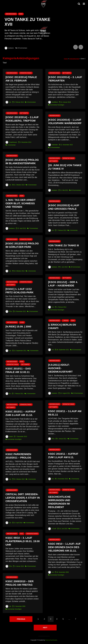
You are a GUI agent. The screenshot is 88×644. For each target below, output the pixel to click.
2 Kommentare (33, 311)
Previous (21, 619)
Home (66, 59)
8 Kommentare (76, 350)
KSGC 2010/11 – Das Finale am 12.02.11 (18, 370)
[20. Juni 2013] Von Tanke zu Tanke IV (65, 167)
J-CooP (52, 529)
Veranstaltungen (26, 73)
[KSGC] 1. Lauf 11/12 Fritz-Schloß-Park (19, 291)
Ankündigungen (11, 14)
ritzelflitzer (53, 102)
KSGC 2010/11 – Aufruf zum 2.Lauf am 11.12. (21, 413)
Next (45, 628)
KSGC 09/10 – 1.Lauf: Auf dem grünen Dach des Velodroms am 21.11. (64, 547)
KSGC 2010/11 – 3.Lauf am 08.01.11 (65, 413)
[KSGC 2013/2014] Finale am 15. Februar (21, 79)
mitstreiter (53, 145)
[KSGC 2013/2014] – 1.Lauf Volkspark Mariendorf (65, 121)
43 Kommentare (76, 190)
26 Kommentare (22, 48)
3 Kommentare (31, 102)
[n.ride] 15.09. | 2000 (18, 327)
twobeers (9, 48)
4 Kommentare (31, 566)
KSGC (22, 534)
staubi (9, 437)
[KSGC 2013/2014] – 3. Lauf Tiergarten (65, 79)
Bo (8, 394)
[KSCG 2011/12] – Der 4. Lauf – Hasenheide (63, 284)
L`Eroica (65, 321)
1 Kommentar (11, 145)
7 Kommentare (34, 228)
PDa (9, 311)
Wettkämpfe (67, 73)
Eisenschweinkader (51, 640)
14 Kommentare (55, 148)
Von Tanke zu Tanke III (63, 245)
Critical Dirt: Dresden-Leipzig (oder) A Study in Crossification (23, 498)
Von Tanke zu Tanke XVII (27, 22)
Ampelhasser (11, 142)
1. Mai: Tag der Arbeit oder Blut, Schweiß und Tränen (21, 203)
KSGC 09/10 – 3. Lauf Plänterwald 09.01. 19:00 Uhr (23, 541)
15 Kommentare (78, 393)
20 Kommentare (75, 267)
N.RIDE (22, 322)
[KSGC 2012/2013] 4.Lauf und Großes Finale (64, 207)
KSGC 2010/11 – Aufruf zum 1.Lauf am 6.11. (63, 456)
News (21, 14)
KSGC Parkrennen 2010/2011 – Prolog (18, 456)
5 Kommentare (32, 185)
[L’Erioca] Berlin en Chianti (62, 326)
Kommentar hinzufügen (57, 105)
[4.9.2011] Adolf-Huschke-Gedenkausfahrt (60, 368)
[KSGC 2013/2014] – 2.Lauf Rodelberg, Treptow (22, 119)
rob (8, 102)
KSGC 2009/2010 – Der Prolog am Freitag (20, 583)
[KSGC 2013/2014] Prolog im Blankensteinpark (22, 162)
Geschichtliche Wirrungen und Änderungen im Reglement (59, 502)
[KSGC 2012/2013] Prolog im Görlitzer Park (22, 245)
